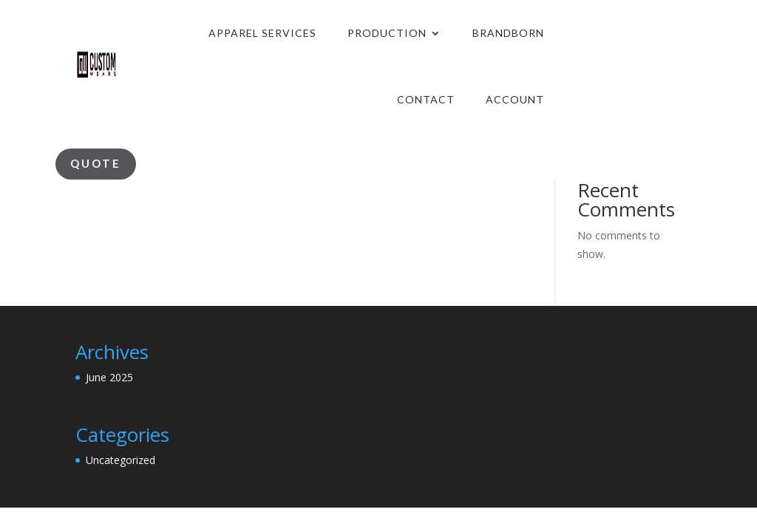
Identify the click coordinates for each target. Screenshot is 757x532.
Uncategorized (120, 460)
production (387, 33)
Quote (96, 163)
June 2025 (109, 377)
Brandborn (508, 33)
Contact (426, 99)
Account (515, 99)
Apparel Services (262, 33)
